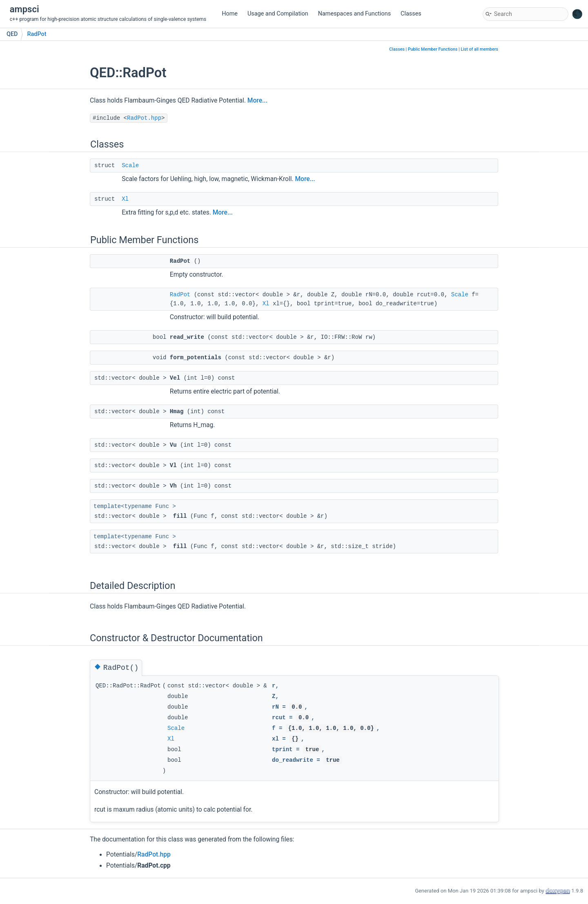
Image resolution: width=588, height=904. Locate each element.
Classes (411, 14)
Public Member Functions (433, 49)
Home (230, 14)
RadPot (37, 34)
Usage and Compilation (278, 14)
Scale (130, 166)
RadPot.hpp (144, 118)
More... (257, 101)
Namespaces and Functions (354, 14)
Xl (125, 199)
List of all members (479, 49)
